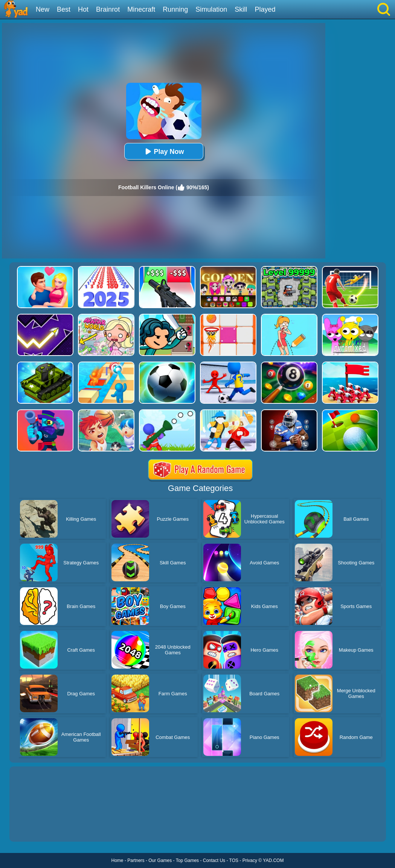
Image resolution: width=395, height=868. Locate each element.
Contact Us (214, 860)
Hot (83, 9)
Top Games (187, 860)
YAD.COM (273, 860)
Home (117, 860)
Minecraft (141, 9)
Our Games (160, 860)
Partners (136, 860)
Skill (241, 9)
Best (64, 9)
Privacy (250, 860)
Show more (35, 827)
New (43, 9)
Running (175, 9)
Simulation (211, 9)
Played (265, 9)
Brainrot (108, 9)
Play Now (163, 151)
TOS (234, 860)
